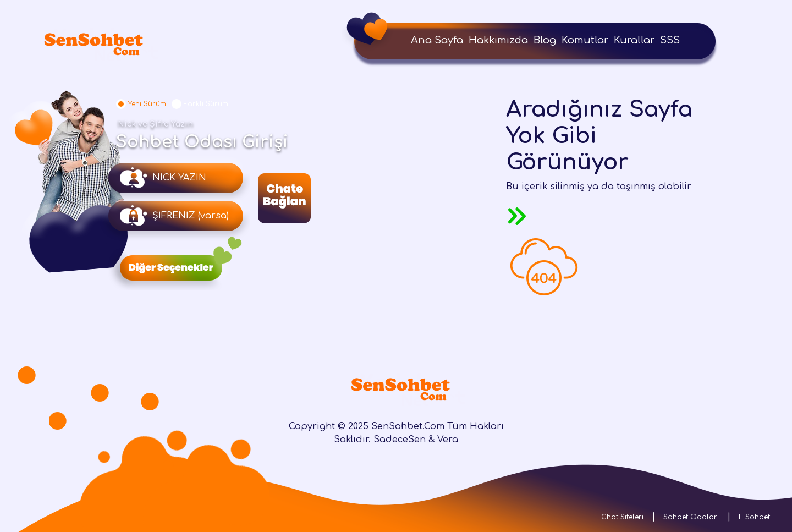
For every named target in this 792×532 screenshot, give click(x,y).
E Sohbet (754, 517)
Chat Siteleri (622, 517)
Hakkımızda (498, 40)
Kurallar (634, 40)
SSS (670, 40)
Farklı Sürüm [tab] (206, 104)
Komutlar (585, 40)
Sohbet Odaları (691, 517)
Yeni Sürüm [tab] (147, 104)
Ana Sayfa (437, 40)
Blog (545, 40)
